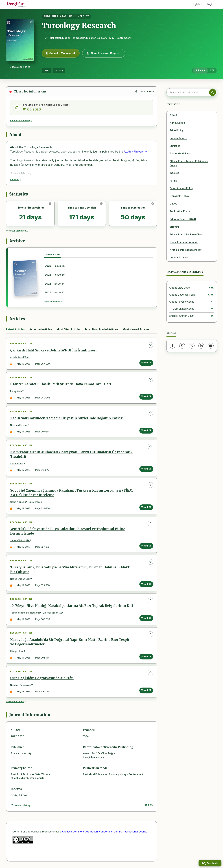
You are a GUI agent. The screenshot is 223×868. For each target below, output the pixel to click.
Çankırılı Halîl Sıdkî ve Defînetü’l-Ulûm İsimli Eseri (53, 350)
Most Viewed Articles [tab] (136, 329)
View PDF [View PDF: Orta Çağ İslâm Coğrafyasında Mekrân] (146, 691)
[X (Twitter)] (192, 346)
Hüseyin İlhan (17, 652)
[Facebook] (173, 346)
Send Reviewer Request (104, 53)
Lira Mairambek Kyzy (53, 613)
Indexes (174, 173)
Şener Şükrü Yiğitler (20, 541)
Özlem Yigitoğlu (18, 502)
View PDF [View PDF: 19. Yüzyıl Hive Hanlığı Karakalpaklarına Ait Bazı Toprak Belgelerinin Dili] (146, 618)
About (173, 115)
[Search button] (213, 92)
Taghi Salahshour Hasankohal (25, 613)
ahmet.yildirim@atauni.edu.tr (27, 778)
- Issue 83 (55, 292)
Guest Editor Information (184, 242)
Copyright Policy (179, 196)
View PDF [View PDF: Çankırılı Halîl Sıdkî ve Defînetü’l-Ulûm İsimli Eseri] (146, 363)
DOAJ (47, 70)
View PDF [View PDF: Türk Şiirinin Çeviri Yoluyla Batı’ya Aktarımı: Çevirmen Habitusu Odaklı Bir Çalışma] (146, 584)
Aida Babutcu (17, 464)
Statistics (175, 146)
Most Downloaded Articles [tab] (102, 329)
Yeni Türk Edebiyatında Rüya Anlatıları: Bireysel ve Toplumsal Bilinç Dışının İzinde (68, 531)
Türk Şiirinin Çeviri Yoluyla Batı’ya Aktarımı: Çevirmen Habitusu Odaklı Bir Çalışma (70, 570)
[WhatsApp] (182, 346)
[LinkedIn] (201, 346)
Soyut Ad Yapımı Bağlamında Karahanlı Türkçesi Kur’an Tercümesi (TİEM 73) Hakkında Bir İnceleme (71, 493)
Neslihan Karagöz (19, 425)
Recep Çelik (16, 391)
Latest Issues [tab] (52, 254)
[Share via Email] (211, 346)
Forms (173, 181)
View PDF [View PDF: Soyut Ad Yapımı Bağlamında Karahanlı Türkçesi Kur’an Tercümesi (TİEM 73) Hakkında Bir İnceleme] (146, 507)
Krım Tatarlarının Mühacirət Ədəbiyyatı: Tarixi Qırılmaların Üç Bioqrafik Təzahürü (71, 455)
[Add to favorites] (150, 345)
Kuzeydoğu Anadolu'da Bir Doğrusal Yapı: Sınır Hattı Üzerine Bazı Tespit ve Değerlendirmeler (70, 642)
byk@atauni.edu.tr (94, 758)
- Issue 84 (55, 284)
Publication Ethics (180, 211)
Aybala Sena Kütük (20, 357)
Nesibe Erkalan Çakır (20, 579)
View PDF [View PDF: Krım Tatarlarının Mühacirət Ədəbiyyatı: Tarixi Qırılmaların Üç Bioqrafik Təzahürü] (146, 469)
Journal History (21, 806)
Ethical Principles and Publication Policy (189, 163)
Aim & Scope (177, 123)
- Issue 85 (55, 275)
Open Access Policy (181, 188)
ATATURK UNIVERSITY (75, 16)
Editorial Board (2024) (183, 219)
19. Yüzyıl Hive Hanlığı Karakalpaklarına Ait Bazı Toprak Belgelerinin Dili (72, 606)
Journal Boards (179, 138)
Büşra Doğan (35, 502)
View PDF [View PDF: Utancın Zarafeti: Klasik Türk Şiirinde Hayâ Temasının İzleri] (146, 397)
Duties (173, 204)
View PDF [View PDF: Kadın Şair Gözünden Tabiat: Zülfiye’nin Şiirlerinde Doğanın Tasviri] (146, 431)
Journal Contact (179, 257)
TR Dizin (59, 70)
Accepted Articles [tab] (41, 329)
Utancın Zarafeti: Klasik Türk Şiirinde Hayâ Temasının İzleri (61, 384)
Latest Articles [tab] (15, 329)
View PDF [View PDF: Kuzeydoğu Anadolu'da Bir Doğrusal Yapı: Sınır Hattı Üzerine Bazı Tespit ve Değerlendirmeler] (146, 657)
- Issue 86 (55, 266)
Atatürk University (135, 152)
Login (210, 4)
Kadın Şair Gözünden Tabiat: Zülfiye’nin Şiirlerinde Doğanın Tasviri (67, 418)
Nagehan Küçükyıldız (21, 686)
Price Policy (177, 130)
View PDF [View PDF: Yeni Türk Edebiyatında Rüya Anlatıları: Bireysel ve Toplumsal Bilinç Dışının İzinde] (146, 546)
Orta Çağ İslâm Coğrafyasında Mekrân (42, 679)
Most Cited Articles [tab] (69, 329)
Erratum (174, 227)
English (197, 4)
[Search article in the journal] (191, 92)
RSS (149, 806)
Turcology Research (79, 25)
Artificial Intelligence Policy (186, 250)
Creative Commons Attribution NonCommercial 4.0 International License (105, 832)
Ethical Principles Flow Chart (186, 234)
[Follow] (200, 71)
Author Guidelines (180, 153)
